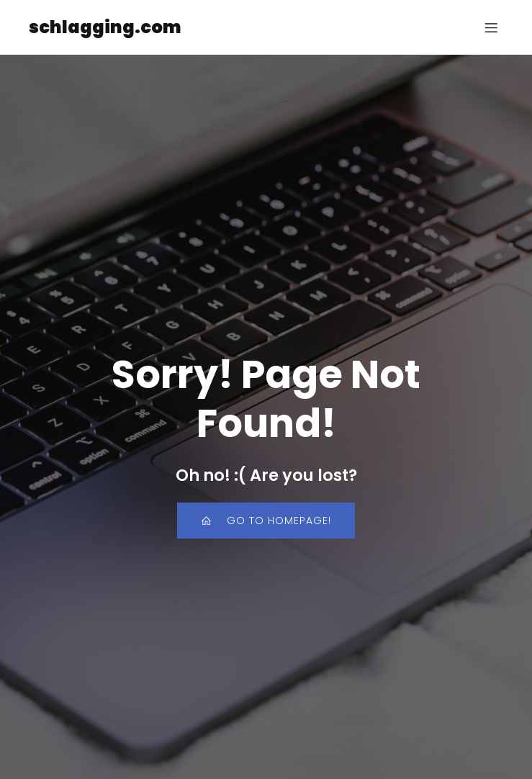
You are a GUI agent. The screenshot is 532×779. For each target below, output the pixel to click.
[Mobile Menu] (491, 27)
